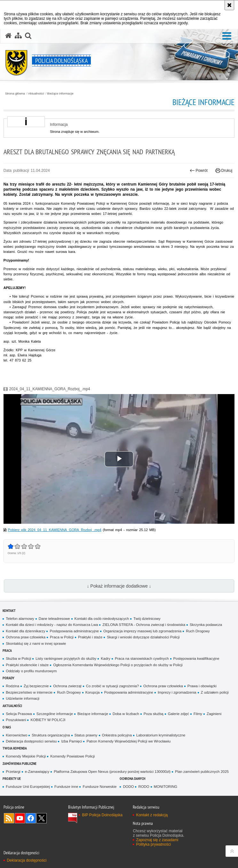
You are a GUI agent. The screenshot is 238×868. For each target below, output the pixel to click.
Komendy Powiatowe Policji (72, 756)
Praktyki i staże (90, 637)
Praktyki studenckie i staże (27, 665)
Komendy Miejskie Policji (26, 756)
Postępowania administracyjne (74, 631)
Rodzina (12, 686)
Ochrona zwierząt (67, 686)
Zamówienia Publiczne (20, 763)
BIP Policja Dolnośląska (102, 815)
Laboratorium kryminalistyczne (161, 735)
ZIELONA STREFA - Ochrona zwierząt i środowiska (144, 625)
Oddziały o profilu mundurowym (31, 671)
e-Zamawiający (37, 772)
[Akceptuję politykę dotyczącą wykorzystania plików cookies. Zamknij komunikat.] (229, 5)
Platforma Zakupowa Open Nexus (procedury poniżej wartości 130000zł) (112, 772)
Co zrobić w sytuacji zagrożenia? (112, 686)
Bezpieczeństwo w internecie (29, 692)
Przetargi (13, 772)
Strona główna (15, 94)
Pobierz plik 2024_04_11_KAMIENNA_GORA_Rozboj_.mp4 (55, 530)
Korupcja (93, 692)
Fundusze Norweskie (99, 787)
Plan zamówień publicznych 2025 (202, 772)
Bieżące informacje (60, 94)
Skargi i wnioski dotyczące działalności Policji (143, 637)
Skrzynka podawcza (206, 625)
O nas (7, 727)
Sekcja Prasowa (19, 714)
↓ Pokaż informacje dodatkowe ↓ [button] (119, 586)
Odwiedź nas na (20, 818)
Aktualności (36, 94)
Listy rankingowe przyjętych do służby (66, 659)
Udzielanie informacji (23, 698)
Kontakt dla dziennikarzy (25, 631)
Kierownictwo (16, 735)
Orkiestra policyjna (117, 735)
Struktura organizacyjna (51, 735)
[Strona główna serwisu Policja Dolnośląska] (8, 36)
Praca (7, 650)
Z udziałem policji (215, 692)
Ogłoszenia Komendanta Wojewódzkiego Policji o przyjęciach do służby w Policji (118, 665)
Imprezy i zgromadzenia (177, 692)
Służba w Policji (18, 659)
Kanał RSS (9, 818)
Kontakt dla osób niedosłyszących (102, 619)
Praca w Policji (62, 637)
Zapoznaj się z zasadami (157, 840)
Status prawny (86, 735)
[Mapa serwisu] (18, 36)
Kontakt (9, 610)
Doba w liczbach (126, 714)
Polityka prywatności (153, 844)
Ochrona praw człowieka (26, 637)
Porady (8, 678)
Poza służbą (154, 714)
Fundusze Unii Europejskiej (28, 787)
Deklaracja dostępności (27, 860)
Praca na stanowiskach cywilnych (142, 659)
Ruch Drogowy (198, 631)
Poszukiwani (16, 720)
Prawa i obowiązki (202, 686)
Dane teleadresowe (54, 619)
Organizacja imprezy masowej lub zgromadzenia (142, 631)
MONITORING (166, 787)
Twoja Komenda (15, 748)
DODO (128, 787)
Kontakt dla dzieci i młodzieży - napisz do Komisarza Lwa (52, 625)
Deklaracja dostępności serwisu (31, 741)
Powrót (199, 171)
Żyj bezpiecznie (36, 686)
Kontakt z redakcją (152, 815)
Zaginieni (214, 714)
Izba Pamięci (71, 741)
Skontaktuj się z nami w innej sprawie (36, 643)
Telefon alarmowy (20, 619)
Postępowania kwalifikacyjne (196, 659)
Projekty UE (12, 778)
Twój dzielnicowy (147, 619)
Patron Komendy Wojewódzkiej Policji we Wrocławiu (128, 741)
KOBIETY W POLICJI (48, 720)
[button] (28, 36)
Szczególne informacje (55, 714)
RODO (144, 787)
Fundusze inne (66, 787)
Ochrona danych (132, 778)
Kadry (106, 659)
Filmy (198, 714)
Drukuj (224, 171)
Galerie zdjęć (178, 714)
